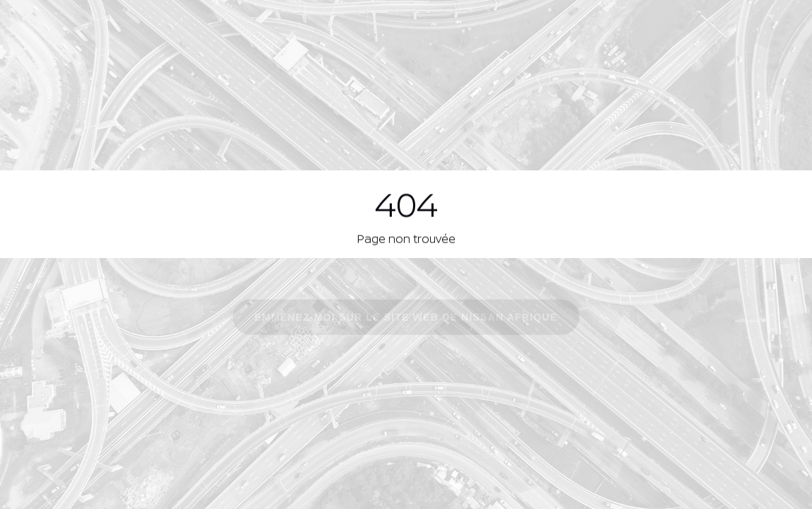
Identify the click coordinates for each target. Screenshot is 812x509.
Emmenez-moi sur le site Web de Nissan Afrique (406, 318)
